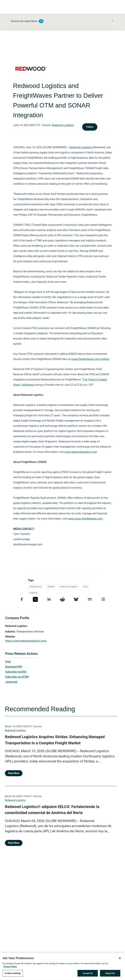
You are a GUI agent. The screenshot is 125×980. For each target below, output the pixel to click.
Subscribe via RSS (16, 672)
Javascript (11, 682)
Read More (14, 773)
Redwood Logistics (63, 125)
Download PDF (14, 667)
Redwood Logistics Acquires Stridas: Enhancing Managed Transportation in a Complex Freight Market (55, 740)
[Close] (120, 959)
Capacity (33, 593)
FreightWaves (36, 587)
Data (86, 587)
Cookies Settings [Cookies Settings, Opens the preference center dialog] (13, 974)
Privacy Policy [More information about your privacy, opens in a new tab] (10, 968)
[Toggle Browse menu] (112, 21)
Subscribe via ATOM (17, 677)
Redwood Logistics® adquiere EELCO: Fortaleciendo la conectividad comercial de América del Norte (52, 810)
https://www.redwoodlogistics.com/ (26, 641)
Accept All (88, 974)
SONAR (51, 587)
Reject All (110, 974)
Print (8, 662)
